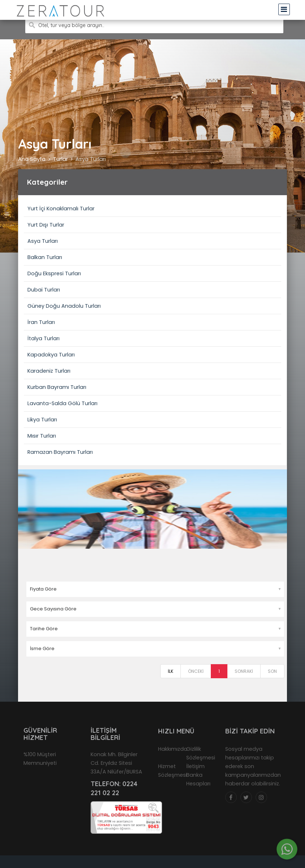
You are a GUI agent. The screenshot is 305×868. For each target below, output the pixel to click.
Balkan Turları (45, 257)
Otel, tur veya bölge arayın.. (71, 25)
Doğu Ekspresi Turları (54, 273)
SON (272, 671)
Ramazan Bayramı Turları (60, 452)
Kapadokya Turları (51, 355)
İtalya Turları (43, 338)
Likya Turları (42, 420)
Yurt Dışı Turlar (46, 225)
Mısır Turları (42, 436)
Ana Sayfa (32, 159)
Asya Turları (91, 159)
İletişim (195, 766)
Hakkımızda (173, 749)
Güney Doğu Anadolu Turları (64, 306)
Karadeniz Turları (49, 371)
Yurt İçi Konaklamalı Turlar (61, 209)
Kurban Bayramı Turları (57, 387)
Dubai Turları (44, 290)
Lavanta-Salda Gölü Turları (62, 403)
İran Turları (41, 322)
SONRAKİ (244, 671)
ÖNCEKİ (196, 671)
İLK (171, 671)
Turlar (60, 159)
